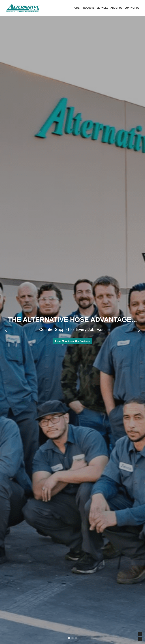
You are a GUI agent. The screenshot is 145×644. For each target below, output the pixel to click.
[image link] (23, 8)
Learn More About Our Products (72, 53)
